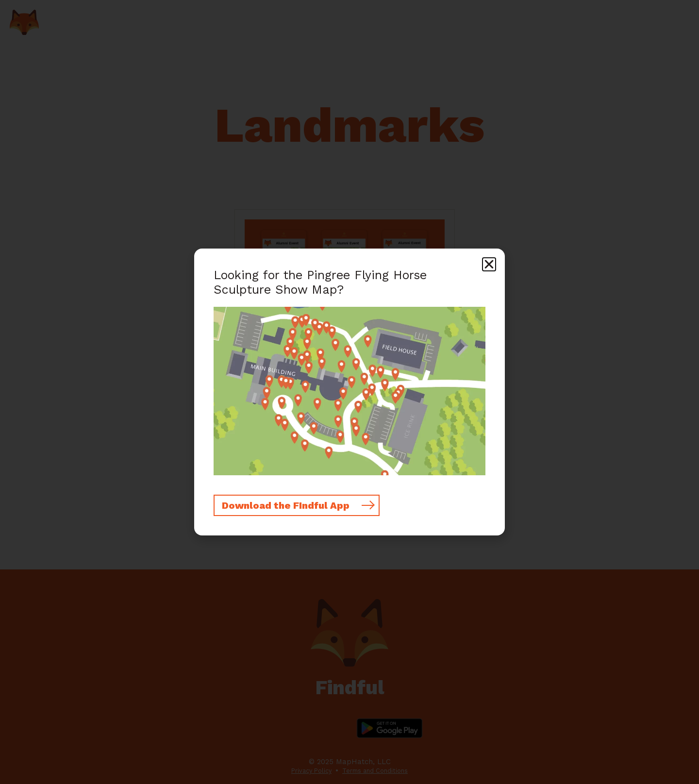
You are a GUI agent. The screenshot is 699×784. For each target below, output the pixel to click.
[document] (349, 392)
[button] (489, 264)
